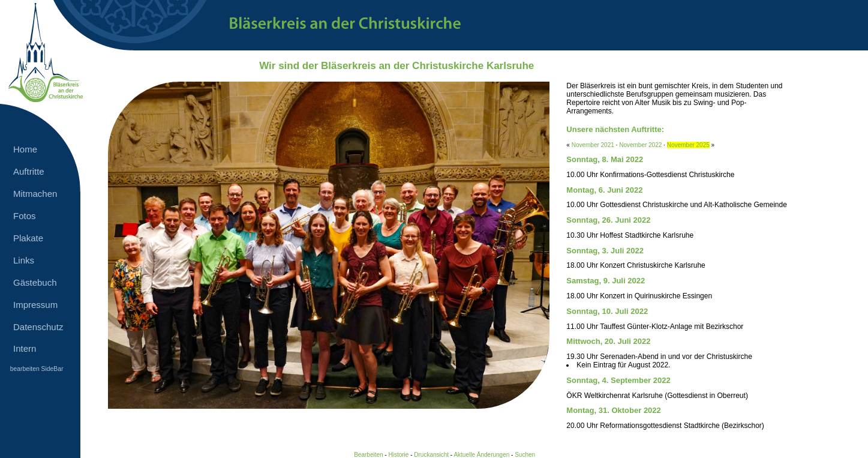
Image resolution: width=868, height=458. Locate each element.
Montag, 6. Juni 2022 (604, 190)
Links (24, 260)
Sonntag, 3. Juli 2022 (605, 251)
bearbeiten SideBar (37, 369)
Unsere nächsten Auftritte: (615, 129)
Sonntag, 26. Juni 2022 (608, 220)
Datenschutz (38, 327)
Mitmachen (35, 194)
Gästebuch (35, 282)
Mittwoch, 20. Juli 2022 (608, 341)
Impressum (35, 305)
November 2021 (593, 145)
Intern (25, 348)
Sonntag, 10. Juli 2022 (607, 311)
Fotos (25, 216)
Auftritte (29, 171)
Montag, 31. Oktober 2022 (614, 410)
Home (25, 149)
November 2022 (640, 145)
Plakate (28, 238)
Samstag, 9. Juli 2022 (606, 281)
